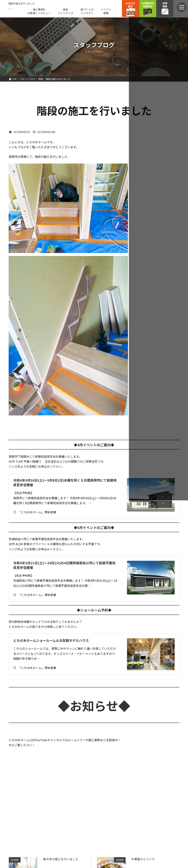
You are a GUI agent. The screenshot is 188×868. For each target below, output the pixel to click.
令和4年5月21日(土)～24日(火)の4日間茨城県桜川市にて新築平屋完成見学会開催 (64, 565)
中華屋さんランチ (143, 859)
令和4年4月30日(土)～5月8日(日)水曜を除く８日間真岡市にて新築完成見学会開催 (65, 482)
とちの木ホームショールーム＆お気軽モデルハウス (51, 640)
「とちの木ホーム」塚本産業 (35, 512)
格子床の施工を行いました (61, 859)
